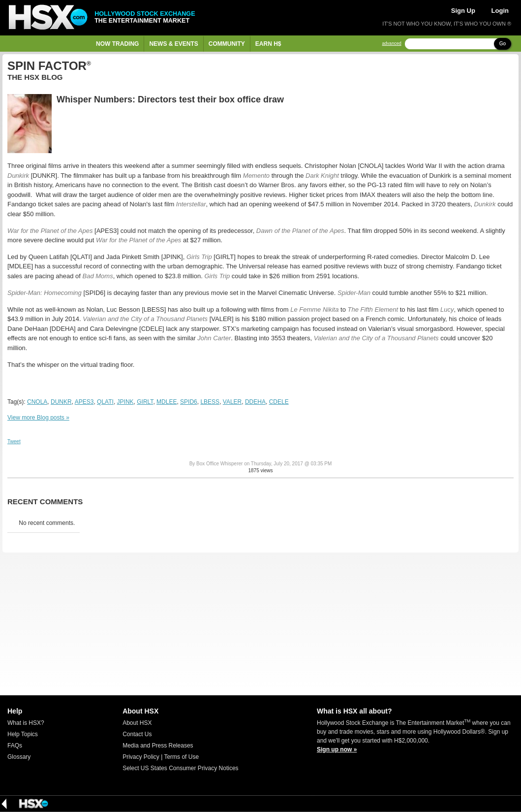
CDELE (279, 402)
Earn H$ (268, 44)
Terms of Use (181, 757)
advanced (392, 44)
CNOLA (37, 402)
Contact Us (137, 734)
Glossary (19, 757)
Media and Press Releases (158, 746)
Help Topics (23, 734)
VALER (232, 402)
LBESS (210, 402)
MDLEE (167, 402)
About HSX (137, 723)
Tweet (14, 441)
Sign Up (463, 11)
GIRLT (145, 402)
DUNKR (61, 402)
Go (503, 44)
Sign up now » (337, 749)
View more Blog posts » (38, 418)
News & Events (173, 44)
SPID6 (189, 402)
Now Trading (117, 44)
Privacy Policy (141, 757)
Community (227, 44)
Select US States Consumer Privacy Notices (180, 768)
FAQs (15, 746)
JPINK (125, 402)
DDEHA (255, 402)
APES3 (84, 402)
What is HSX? (26, 723)
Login (500, 11)
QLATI (105, 402)
